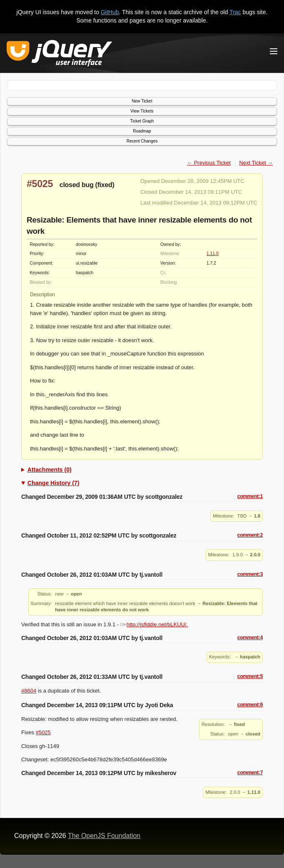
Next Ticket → (256, 163)
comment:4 (250, 638)
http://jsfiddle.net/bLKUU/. (154, 624)
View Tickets (142, 111)
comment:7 (250, 773)
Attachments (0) (50, 470)
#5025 (40, 184)
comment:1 (250, 496)
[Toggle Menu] (274, 51)
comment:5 (250, 676)
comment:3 (250, 574)
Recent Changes (142, 141)
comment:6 (250, 705)
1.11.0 (213, 254)
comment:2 (250, 535)
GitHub (110, 12)
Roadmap (142, 131)
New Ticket (142, 101)
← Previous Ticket (209, 163)
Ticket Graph (142, 121)
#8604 (29, 691)
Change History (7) (53, 483)
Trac (235, 12)
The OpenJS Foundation (104, 836)
